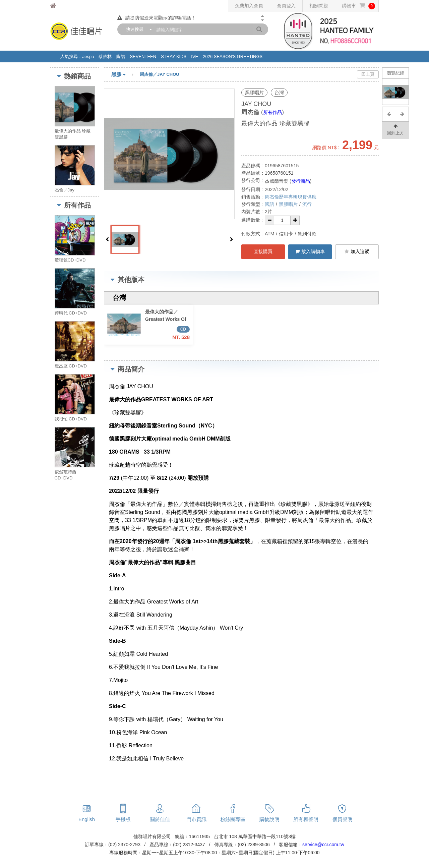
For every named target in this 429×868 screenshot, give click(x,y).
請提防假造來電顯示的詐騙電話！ (157, 18)
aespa (88, 56)
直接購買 (263, 251)
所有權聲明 (306, 819)
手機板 (123, 819)
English (87, 819)
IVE (195, 56)
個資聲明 (343, 819)
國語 (269, 204)
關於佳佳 (160, 819)
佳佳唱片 (66, 6)
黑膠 (126, 75)
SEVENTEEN (143, 56)
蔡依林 (105, 56)
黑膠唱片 (288, 204)
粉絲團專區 (233, 819)
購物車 (358, 6)
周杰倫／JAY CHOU (160, 74)
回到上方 (395, 129)
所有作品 (272, 112)
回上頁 (368, 74)
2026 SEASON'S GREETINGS (233, 56)
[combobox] (137, 29)
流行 (307, 204)
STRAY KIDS (174, 56)
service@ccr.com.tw (323, 845)
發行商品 (301, 181)
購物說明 (269, 819)
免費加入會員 (249, 6)
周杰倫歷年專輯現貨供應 (291, 197)
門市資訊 (196, 819)
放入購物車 (310, 251)
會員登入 (286, 6)
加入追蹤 (357, 251)
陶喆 (121, 56)
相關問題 (319, 6)
